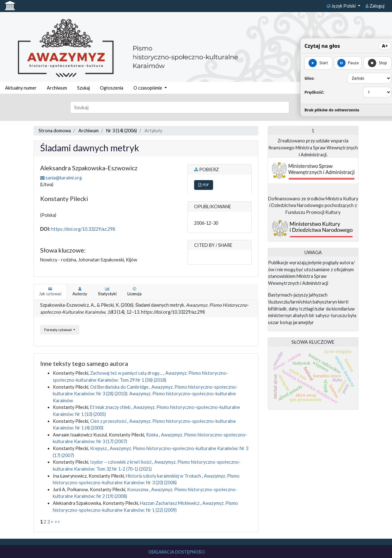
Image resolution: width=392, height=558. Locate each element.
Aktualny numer (21, 88)
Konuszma (138, 489)
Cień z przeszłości (109, 421)
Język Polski (342, 6)
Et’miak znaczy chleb (111, 407)
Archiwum (57, 88)
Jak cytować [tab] (50, 292)
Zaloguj (375, 6)
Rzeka (153, 435)
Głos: (309, 78)
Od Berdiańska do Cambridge (120, 387)
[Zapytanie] (180, 107)
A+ (385, 46)
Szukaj (83, 88)
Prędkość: (314, 92)
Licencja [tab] (135, 292)
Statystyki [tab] (107, 292)
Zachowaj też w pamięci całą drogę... (127, 373)
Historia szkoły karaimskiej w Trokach (164, 476)
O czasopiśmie (148, 88)
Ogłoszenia (112, 88)
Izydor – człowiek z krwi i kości (121, 462)
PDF (204, 185)
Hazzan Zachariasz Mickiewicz (170, 503)
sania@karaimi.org (64, 178)
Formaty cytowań (58, 330)
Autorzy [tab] (80, 292)
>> (57, 522)
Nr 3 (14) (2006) (122, 131)
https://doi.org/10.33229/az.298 (83, 229)
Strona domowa (55, 131)
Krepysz (99, 448)
